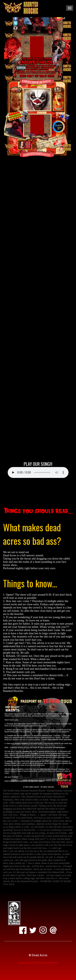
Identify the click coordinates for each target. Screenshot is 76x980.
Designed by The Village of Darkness (38, 962)
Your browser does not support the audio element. (38, 472)
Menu (70, 8)
